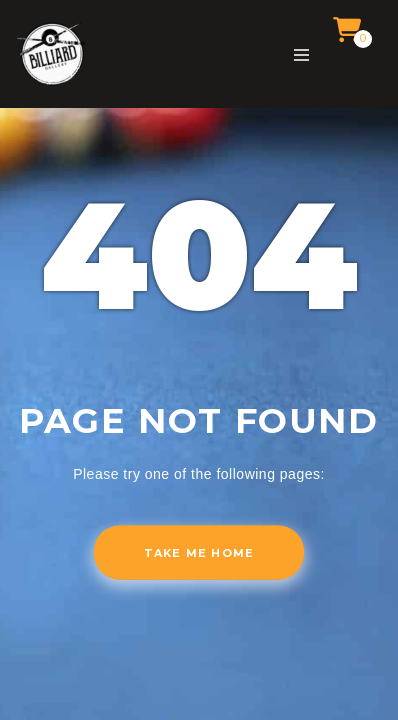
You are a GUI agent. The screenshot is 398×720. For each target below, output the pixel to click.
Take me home (199, 553)
